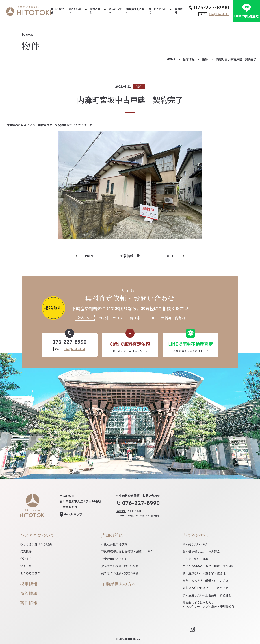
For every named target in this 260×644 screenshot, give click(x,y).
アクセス (26, 566)
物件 (205, 59)
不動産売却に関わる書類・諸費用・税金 (127, 551)
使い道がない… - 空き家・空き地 (204, 573)
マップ (73, 515)
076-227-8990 (212, 7)
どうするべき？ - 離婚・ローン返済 (205, 581)
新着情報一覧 (130, 256)
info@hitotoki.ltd (219, 14)
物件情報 (29, 603)
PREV (89, 256)
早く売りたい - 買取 (195, 559)
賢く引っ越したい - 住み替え (201, 551)
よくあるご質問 (30, 573)
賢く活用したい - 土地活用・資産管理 (207, 595)
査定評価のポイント (114, 559)
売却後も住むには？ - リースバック (205, 588)
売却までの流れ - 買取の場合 (120, 573)
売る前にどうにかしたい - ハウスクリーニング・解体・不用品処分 (208, 604)
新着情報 (189, 59)
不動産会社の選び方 (114, 544)
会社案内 (26, 559)
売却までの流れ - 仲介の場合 (120, 566)
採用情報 (29, 584)
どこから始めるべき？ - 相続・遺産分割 (208, 566)
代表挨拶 (26, 551)
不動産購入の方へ (119, 584)
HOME (171, 59)
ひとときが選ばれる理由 (36, 544)
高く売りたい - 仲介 (195, 544)
